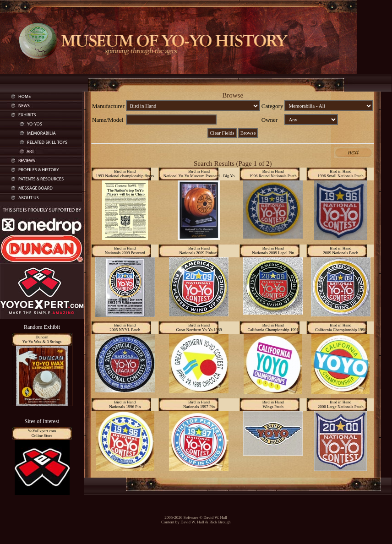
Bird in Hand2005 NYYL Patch (125, 327)
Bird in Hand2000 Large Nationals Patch (341, 404)
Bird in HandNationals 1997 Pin (199, 404)
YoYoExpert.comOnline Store (42, 433)
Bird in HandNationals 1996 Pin (125, 404)
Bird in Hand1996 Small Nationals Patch (341, 174)
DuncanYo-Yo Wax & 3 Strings (42, 339)
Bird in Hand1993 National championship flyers (125, 174)
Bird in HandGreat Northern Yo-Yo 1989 (199, 327)
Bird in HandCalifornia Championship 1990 (341, 327)
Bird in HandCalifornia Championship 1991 (273, 327)
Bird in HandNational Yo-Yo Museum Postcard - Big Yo (199, 174)
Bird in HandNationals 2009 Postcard (125, 250)
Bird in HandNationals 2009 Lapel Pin (273, 250)
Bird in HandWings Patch (273, 404)
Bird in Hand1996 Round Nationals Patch (273, 174)
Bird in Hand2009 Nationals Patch (340, 250)
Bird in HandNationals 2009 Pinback (199, 250)
